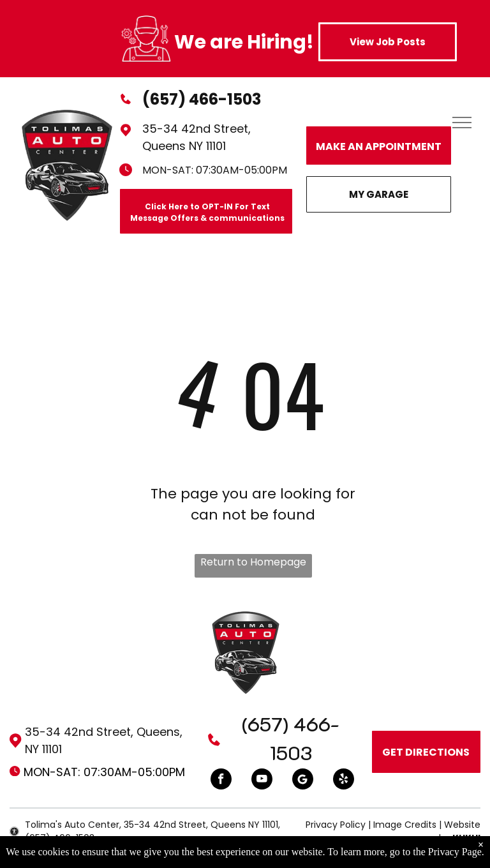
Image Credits (405, 825)
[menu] (462, 123)
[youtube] (262, 781)
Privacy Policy (336, 825)
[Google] (303, 781)
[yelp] (344, 781)
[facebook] (221, 781)
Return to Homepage (253, 562)
